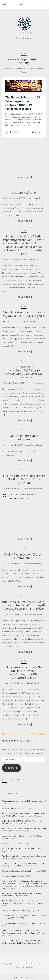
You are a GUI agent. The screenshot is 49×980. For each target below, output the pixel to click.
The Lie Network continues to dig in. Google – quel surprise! (24, 314)
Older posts (11, 734)
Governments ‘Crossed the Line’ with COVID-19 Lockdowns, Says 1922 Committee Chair (24, 672)
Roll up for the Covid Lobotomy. (24, 437)
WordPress (29, 967)
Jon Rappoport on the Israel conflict (18, 848)
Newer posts (37, 734)
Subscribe (11, 768)
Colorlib (42, 964)
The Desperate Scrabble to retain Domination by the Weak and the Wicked (23, 815)
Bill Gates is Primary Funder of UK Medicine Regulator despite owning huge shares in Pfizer (24, 605)
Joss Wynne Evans (36, 198)
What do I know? (9, 808)
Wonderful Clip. (9, 843)
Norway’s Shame (24, 193)
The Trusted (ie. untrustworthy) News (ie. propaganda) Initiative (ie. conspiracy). (24, 372)
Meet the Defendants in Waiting (24, 61)
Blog (24, 53)
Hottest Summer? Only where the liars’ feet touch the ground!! (24, 479)
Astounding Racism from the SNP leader (19, 801)
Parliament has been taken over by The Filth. (22, 836)
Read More (24, 177)
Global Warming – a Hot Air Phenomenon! (24, 556)
